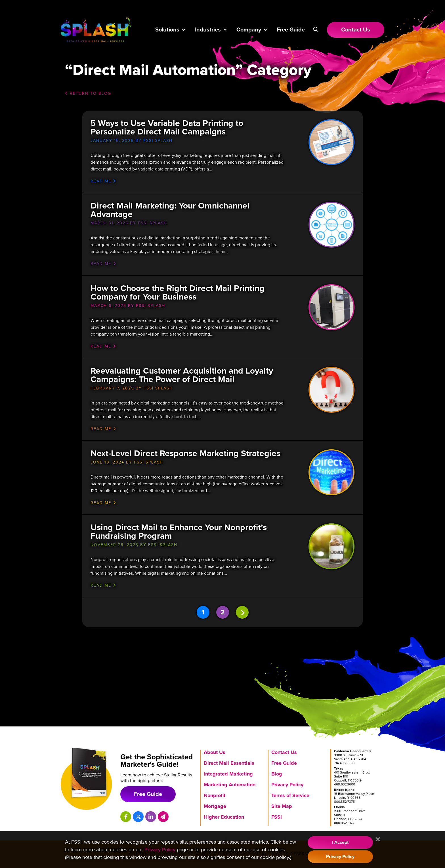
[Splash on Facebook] (126, 817)
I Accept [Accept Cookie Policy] (340, 842)
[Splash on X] (138, 817)
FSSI (277, 817)
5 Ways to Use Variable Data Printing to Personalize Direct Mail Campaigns (167, 128)
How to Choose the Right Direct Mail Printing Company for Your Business (178, 293)
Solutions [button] (167, 30)
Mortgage (215, 806)
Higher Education (224, 817)
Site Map (282, 806)
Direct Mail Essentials (229, 763)
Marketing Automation (230, 785)
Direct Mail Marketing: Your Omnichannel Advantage (170, 210)
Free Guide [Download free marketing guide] (148, 794)
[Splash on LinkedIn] (151, 817)
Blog (277, 774)
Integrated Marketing (228, 774)
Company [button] (249, 30)
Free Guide (291, 30)
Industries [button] (208, 30)
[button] (316, 30)
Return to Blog (88, 93)
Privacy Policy (287, 785)
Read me (103, 181)
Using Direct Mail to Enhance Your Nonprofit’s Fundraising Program (179, 532)
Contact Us (284, 752)
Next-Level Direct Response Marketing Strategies (185, 453)
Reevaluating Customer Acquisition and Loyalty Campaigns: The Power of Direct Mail (182, 375)
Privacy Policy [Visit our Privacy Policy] (160, 850)
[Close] (378, 840)
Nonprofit (215, 795)
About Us (215, 752)
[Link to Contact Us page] (356, 30)
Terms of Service (290, 795)
